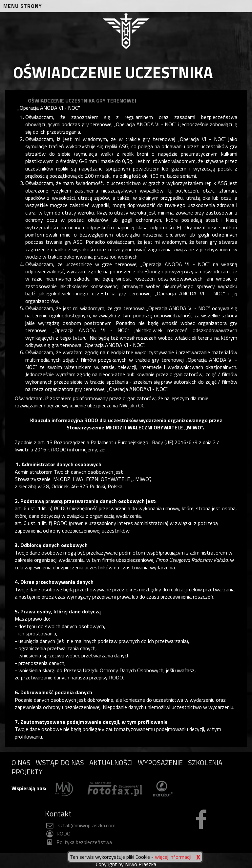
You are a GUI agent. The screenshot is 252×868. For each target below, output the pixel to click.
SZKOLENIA (205, 763)
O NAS (21, 763)
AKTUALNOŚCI (111, 763)
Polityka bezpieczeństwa (78, 842)
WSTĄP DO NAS (60, 763)
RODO (58, 834)
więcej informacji (173, 857)
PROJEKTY (27, 772)
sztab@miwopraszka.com (80, 825)
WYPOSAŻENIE (160, 763)
